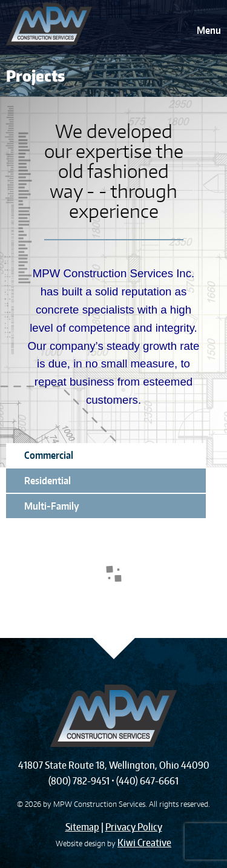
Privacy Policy (134, 827)
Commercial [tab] (49, 455)
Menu (209, 30)
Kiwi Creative (144, 843)
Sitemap (82, 827)
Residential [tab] (48, 481)
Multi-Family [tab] (52, 506)
